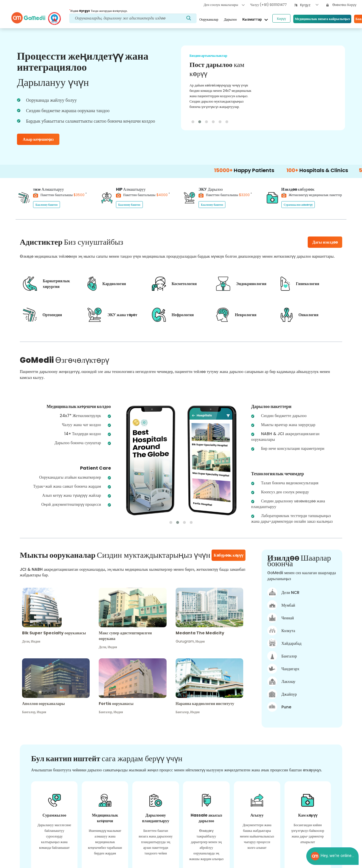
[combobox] (309, 5)
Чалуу (269, 5)
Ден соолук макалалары (224, 5)
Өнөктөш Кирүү (341, 5)
